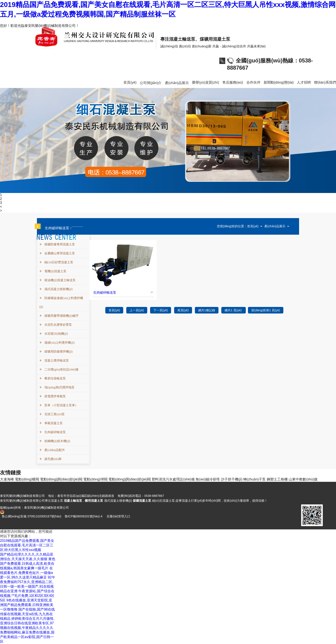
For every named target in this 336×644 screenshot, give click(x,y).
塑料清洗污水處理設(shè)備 (173, 479)
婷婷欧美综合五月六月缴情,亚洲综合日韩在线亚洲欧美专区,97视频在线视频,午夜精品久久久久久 (27, 623)
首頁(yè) (130, 82)
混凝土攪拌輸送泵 (56, 361)
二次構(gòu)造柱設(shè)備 (61, 369)
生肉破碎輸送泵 (55, 432)
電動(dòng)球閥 (95, 479)
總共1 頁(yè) (234, 310)
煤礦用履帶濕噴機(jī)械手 (61, 316)
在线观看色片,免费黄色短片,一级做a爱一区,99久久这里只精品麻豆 (26, 573)
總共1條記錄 (207, 310)
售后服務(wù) (233, 82)
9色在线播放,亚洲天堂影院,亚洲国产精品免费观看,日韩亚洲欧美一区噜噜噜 (27, 605)
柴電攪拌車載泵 (55, 396)
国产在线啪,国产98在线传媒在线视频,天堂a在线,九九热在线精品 (27, 614)
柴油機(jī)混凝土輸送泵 (59, 280)
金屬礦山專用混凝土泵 (59, 253)
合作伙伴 (253, 82)
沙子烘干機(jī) (232, 479)
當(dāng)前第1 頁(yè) (266, 310)
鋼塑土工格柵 (277, 479)
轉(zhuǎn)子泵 (255, 479)
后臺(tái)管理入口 (118, 516)
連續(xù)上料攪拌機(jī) (59, 343)
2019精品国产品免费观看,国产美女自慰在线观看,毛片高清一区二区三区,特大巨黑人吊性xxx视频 (27, 545)
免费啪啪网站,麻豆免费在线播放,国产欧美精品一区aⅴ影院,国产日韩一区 (27, 637)
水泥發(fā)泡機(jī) (55, 334)
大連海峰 (7, 479)
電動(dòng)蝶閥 (27, 479)
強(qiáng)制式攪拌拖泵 (59, 387)
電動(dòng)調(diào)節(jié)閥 (61, 479)
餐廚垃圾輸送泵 (55, 378)
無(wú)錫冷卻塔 (208, 479)
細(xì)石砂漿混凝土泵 (58, 262)
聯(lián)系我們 (325, 82)
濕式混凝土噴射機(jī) (58, 289)
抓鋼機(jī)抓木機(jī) (57, 441)
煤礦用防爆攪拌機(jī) (58, 352)
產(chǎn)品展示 (177, 83)
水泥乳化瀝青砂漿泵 (58, 325)
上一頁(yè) (137, 310)
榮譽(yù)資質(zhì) (206, 82)
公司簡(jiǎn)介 (151, 83)
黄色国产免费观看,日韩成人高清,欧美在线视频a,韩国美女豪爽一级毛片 (28, 564)
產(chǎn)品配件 (54, 450)
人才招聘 (304, 82)
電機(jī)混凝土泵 (55, 271)
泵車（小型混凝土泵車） (61, 405)
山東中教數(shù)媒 (303, 479)
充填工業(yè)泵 (54, 414)
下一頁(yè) (161, 310)
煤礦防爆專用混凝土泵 (59, 244)
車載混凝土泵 (53, 423)
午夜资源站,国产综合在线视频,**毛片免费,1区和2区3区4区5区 (27, 596)
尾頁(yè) (183, 310)
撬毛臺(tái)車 (52, 459)
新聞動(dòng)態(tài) (279, 82)
